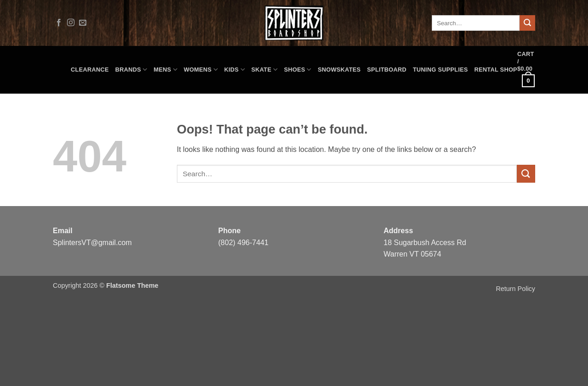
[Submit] (527, 23)
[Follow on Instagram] (71, 23)
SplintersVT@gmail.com (92, 243)
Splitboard (387, 70)
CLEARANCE (90, 70)
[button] (526, 70)
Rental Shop (496, 70)
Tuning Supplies (441, 70)
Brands (131, 70)
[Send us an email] (83, 23)
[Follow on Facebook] (59, 23)
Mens (166, 70)
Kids (235, 70)
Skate (264, 70)
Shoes (298, 70)
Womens (201, 70)
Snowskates (339, 70)
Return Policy (515, 289)
